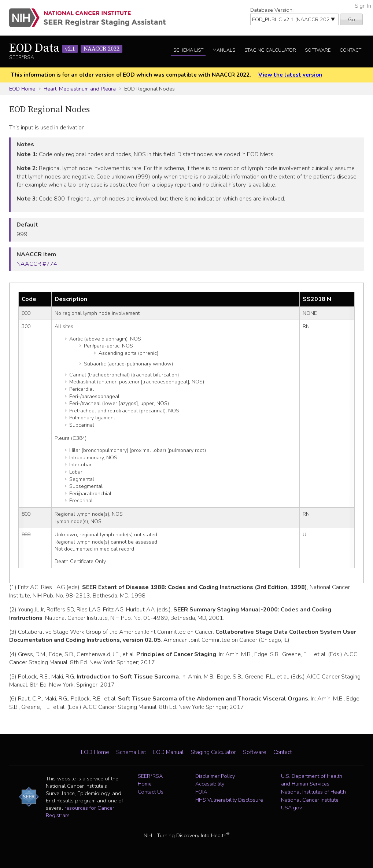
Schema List (188, 50)
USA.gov (291, 808)
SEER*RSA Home (150, 780)
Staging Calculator (270, 50)
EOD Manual (168, 752)
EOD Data (66, 48)
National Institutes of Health (313, 792)
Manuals (224, 50)
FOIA (201, 792)
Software (318, 50)
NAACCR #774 (37, 264)
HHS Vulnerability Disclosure (229, 800)
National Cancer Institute (310, 800)
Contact (350, 50)
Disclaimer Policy (215, 776)
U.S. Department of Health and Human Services (312, 780)
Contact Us (151, 792)
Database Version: (272, 10)
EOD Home (22, 89)
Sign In (363, 6)
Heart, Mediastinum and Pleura (80, 89)
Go (352, 19)
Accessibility (210, 784)
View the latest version (290, 75)
